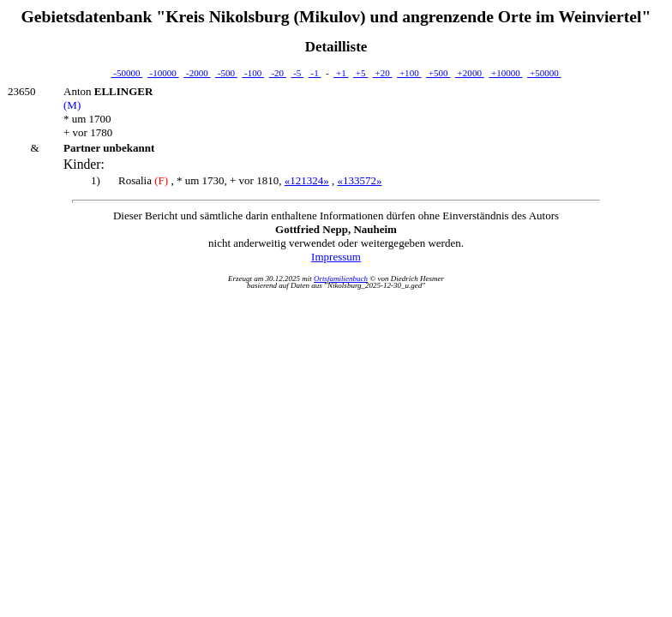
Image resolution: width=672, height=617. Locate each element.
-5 (297, 73)
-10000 (163, 73)
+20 (383, 73)
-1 (315, 73)
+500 (438, 73)
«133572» (359, 180)
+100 (409, 73)
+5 (360, 73)
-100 (253, 73)
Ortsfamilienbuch (341, 279)
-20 (278, 73)
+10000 (505, 73)
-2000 (197, 73)
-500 (226, 73)
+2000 (470, 73)
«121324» (307, 180)
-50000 (126, 73)
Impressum (336, 257)
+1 (341, 73)
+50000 (544, 73)
